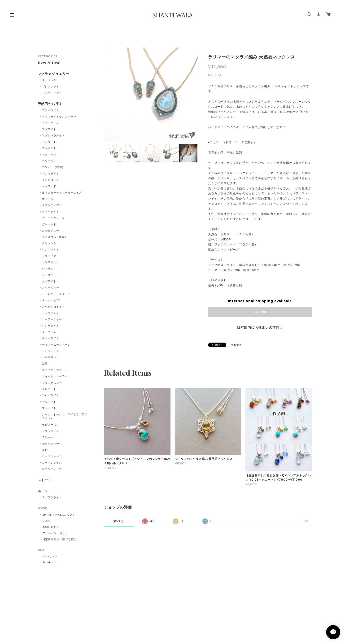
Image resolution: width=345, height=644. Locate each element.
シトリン (48, 269)
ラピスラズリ (51, 425)
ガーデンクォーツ (53, 218)
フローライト (51, 395)
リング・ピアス (52, 93)
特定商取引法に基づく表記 (60, 539)
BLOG (47, 521)
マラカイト (49, 408)
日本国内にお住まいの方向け (260, 327)
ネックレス (49, 80)
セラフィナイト (52, 313)
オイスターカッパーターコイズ (62, 193)
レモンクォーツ (52, 469)
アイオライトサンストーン (59, 117)
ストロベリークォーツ (56, 294)
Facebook (50, 562)
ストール (45, 480)
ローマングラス (52, 463)
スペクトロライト (53, 307)
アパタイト (49, 142)
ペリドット (49, 402)
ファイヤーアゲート (55, 370)
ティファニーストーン (56, 345)
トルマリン (49, 357)
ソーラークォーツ (53, 319)
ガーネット (49, 224)
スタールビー (51, 288)
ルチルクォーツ (52, 444)
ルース (43, 491)
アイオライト (51, 110)
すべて (119, 521)
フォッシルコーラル (55, 376)
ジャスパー (49, 275)
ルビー (46, 450)
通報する (236, 345)
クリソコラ (49, 243)
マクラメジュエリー (54, 74)
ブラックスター (52, 383)
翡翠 (45, 364)
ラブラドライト (52, 431)
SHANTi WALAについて (59, 515)
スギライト (49, 281)
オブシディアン (52, 205)
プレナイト (49, 389)
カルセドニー (51, 231)
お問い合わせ (51, 527)
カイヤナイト (51, 212)
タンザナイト (51, 326)
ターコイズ (49, 332)
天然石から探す (50, 104)
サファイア (49, 256)
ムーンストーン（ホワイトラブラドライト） (65, 416)
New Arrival (49, 63)
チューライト (51, 338)
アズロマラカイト (53, 135)
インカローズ (51, 180)
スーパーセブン (52, 300)
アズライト (49, 129)
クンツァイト (51, 250)
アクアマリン (51, 123)
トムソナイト (51, 351)
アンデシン (49, 161)
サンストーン (51, 262)
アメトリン (49, 155)
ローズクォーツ (52, 456)
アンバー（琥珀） (53, 167)
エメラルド (49, 186)
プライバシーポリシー (57, 533)
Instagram (50, 556)
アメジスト (49, 148)
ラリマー (48, 437)
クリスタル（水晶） (55, 237)
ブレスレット (51, 87)
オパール (48, 199)
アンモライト (51, 174)
